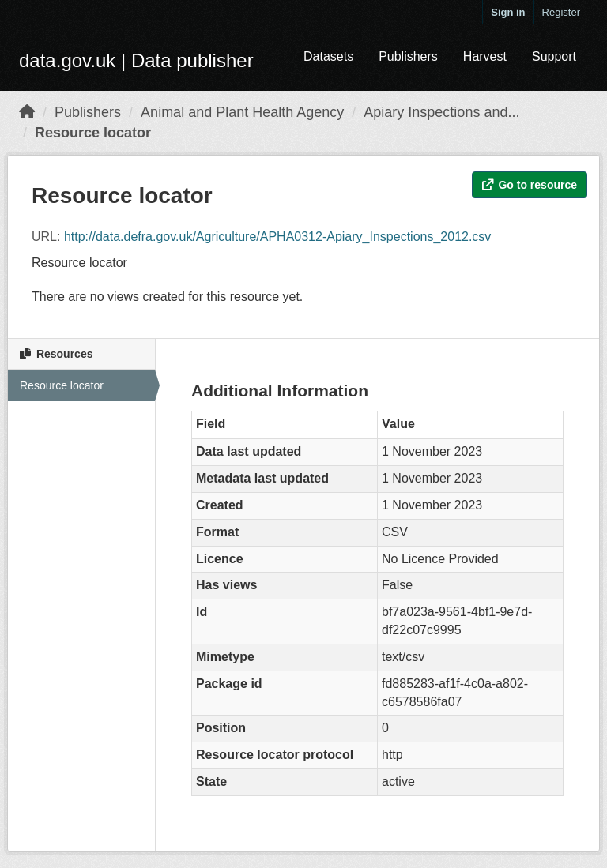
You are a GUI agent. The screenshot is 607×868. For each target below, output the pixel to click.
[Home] (27, 112)
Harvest (485, 56)
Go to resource (530, 185)
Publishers (408, 56)
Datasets (328, 56)
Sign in (508, 12)
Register (561, 12)
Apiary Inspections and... (441, 112)
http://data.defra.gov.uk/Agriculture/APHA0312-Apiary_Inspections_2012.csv (277, 237)
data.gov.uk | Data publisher (136, 60)
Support (554, 56)
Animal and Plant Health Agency (242, 112)
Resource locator (93, 133)
